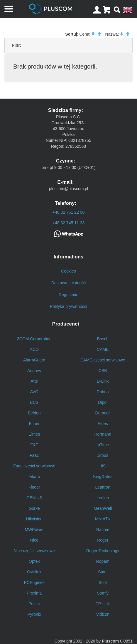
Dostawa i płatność (69, 283)
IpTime (103, 445)
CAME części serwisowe (103, 360)
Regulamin (68, 295)
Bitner (34, 424)
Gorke (34, 508)
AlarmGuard (34, 360)
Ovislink (34, 572)
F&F (34, 445)
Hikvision (34, 519)
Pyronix (34, 614)
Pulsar (34, 604)
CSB (103, 371)
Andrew (34, 371)
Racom (103, 530)
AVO (34, 392)
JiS (103, 466)
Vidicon (103, 614)
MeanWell (103, 508)
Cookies (68, 271)
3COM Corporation (34, 339)
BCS (34, 402)
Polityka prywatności (68, 306)
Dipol (103, 402)
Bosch (103, 339)
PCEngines (34, 582)
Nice (34, 540)
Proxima (34, 593)
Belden (34, 413)
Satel (103, 572)
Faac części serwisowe (34, 466)
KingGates (103, 477)
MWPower (34, 530)
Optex (34, 561)
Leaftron (103, 487)
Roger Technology (103, 551)
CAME (103, 349)
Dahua (103, 392)
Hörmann (103, 434)
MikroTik (103, 519)
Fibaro (34, 477)
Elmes (34, 434)
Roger (103, 540)
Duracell (103, 413)
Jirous (103, 455)
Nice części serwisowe (34, 551)
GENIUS (34, 498)
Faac (34, 455)
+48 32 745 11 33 (68, 223)
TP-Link (103, 604)
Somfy (103, 593)
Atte (34, 381)
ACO (34, 349)
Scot (103, 582)
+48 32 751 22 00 (68, 212)
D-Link (103, 381)
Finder (34, 487)
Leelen (103, 498)
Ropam (103, 561)
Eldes (103, 424)
